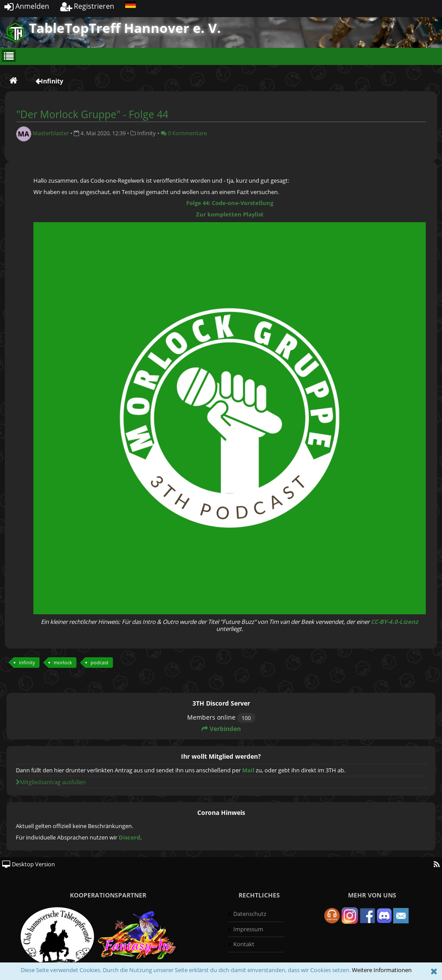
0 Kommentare (184, 133)
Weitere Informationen (382, 970)
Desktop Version (29, 864)
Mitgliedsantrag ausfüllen (51, 782)
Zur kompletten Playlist (230, 214)
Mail (248, 770)
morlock (63, 662)
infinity (27, 662)
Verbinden (221, 729)
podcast (100, 662)
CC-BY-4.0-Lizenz (395, 622)
